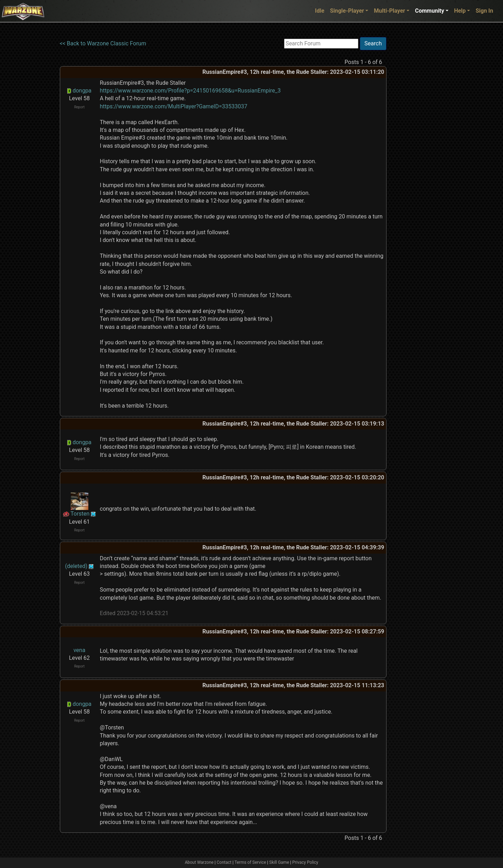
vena (80, 650)
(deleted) (76, 566)
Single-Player (347, 11)
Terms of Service (250, 862)
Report (80, 107)
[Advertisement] (415, 142)
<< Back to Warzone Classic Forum (103, 43)
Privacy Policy (305, 862)
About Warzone (199, 862)
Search (373, 43)
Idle (320, 11)
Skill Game (279, 862)
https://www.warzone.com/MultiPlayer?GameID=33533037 (174, 106)
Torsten (80, 514)
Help (460, 11)
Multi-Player (389, 11)
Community (430, 11)
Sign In (484, 11)
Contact (224, 862)
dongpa (82, 91)
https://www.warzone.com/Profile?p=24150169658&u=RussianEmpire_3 (190, 91)
